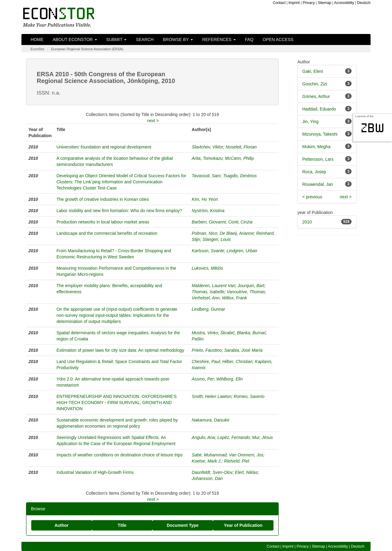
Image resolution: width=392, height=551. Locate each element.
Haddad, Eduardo (319, 109)
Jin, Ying (310, 122)
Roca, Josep (314, 172)
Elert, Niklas (246, 472)
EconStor (38, 49)
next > (153, 121)
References (219, 39)
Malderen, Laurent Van (213, 286)
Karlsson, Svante (208, 251)
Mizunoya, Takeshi (320, 134)
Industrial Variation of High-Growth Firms (95, 472)
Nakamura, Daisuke (211, 420)
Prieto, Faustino (207, 350)
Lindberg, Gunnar (208, 309)
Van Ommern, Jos (246, 455)
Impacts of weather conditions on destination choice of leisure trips (119, 455)
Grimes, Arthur (316, 96)
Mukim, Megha (316, 147)
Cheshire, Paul (206, 362)
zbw (373, 128)
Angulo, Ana (203, 437)
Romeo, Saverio (249, 396)
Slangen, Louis (217, 239)
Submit (117, 39)
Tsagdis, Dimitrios (240, 176)
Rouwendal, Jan (318, 184)
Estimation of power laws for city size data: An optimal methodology (120, 350)
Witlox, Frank (235, 298)
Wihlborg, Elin (229, 379)
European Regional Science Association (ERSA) (87, 49)
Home (37, 39)
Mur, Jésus (262, 437)
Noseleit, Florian (241, 147)
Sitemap (325, 3)
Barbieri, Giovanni (209, 222)
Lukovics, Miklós (207, 268)
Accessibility (344, 3)
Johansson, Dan (207, 478)
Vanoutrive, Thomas (246, 292)
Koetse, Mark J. (207, 461)
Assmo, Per (203, 379)
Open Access (278, 39)
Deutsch (364, 3)
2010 (307, 222)
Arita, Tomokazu (207, 158)
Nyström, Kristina (208, 211)
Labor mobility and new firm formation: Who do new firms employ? (119, 211)
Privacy (309, 3)
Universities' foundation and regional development (104, 147)
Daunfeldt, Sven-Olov (212, 472)
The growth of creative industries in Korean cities (103, 199)
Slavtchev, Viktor (207, 147)
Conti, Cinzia (240, 222)
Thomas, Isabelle (208, 292)
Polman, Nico (204, 233)
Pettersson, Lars (318, 159)
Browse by (178, 39)
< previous (312, 197)
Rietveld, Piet (236, 461)
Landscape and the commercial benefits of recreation (107, 233)
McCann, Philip (239, 158)
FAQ (249, 39)
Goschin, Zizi (315, 84)
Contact (279, 3)
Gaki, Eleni (313, 71)
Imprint (294, 3)
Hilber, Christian (237, 362)
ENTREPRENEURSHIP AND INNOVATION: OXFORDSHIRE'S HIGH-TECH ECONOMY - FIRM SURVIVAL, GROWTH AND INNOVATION (116, 403)
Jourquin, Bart (251, 286)
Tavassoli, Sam (206, 176)
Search (145, 39)
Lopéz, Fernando (234, 437)
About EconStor (75, 39)
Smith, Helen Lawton (211, 396)
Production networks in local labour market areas (103, 222)
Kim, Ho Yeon (205, 199)
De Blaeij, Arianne (237, 233)
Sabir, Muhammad (209, 455)
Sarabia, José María (243, 350)
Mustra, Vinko (205, 333)
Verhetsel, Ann (206, 298)
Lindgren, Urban (242, 251)
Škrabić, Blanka (235, 333)
